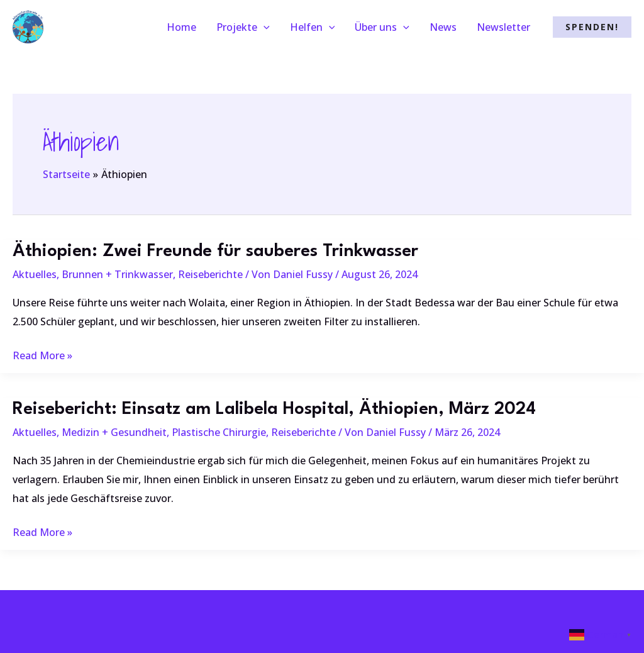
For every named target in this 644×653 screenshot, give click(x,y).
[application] (264, 27)
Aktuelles (35, 274)
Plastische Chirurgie (219, 432)
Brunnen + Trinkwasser (117, 274)
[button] (592, 27)
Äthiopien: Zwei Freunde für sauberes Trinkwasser (215, 252)
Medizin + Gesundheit (114, 432)
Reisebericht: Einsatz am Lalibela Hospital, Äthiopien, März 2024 (274, 410)
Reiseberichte (210, 274)
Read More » (42, 356)
